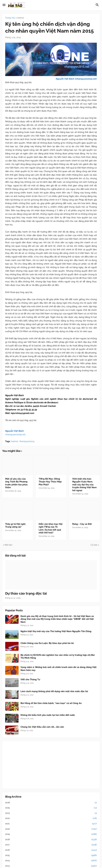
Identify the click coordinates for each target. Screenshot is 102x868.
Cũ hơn (94, 545)
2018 (51, 840)
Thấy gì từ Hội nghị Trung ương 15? (15, 526)
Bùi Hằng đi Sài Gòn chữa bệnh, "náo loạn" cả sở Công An (51, 703)
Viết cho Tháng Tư (30, 679)
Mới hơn (8, 545)
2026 (51, 803)
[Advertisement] (51, 765)
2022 (51, 818)
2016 (51, 850)
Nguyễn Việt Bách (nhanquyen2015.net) (76, 79)
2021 (51, 824)
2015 (51, 855)
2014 (51, 861)
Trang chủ (10, 18)
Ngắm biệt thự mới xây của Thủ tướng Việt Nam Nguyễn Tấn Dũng (56, 631)
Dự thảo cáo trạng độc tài (26, 593)
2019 (51, 834)
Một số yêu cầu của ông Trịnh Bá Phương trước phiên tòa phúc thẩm (16, 483)
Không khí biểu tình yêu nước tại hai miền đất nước (48, 715)
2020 (51, 829)
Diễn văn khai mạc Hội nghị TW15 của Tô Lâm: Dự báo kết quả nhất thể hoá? (51, 528)
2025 (51, 808)
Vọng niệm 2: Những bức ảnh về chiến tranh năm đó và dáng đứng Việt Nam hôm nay (59, 669)
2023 (51, 813)
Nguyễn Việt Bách (14, 431)
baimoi (21, 18)
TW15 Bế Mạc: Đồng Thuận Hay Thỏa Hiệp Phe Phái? (50, 482)
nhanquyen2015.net (15, 435)
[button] (4, 5)
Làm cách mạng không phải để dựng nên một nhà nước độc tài (54, 691)
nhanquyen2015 (27, 441)
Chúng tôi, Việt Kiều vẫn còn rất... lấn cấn (42, 727)
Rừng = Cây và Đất (82, 524)
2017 (51, 845)
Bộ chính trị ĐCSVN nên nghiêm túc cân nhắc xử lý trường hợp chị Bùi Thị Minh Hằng (58, 657)
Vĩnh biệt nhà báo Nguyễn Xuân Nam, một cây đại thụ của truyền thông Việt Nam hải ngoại (84, 485)
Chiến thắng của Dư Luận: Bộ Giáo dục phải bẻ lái (47, 643)
